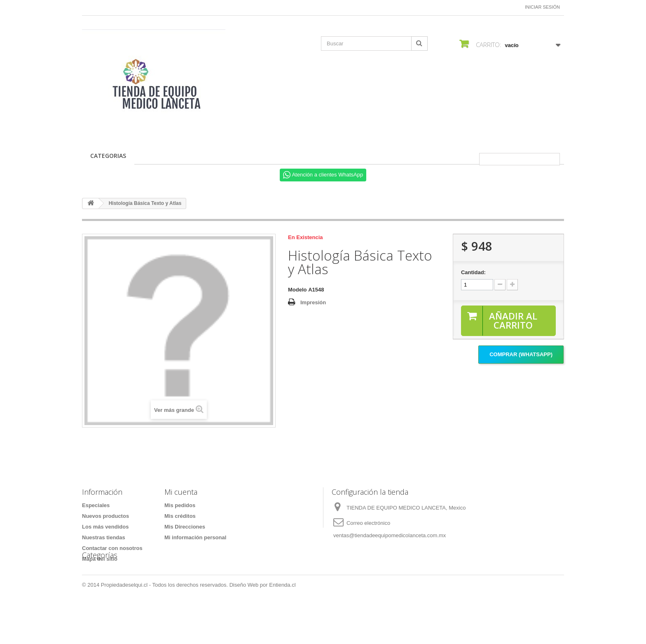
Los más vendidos (105, 527)
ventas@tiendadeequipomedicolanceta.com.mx (390, 535)
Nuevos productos (105, 516)
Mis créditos (180, 516)
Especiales (96, 505)
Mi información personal (195, 537)
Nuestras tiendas (104, 537)
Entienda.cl (282, 622)
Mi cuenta (181, 492)
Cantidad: (473, 272)
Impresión (313, 302)
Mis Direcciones (185, 527)
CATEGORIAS (108, 156)
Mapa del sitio (100, 559)
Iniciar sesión (542, 7)
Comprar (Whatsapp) (521, 354)
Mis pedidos (180, 505)
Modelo (297, 290)
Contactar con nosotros (112, 548)
